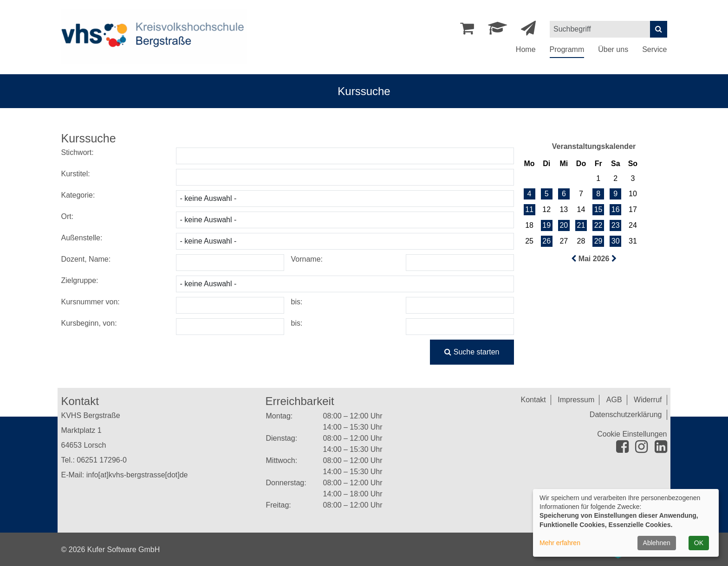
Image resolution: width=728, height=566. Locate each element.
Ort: (68, 216)
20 (564, 225)
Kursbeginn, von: (89, 323)
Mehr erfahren (560, 543)
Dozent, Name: (86, 259)
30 (616, 241)
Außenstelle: (82, 238)
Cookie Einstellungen (632, 434)
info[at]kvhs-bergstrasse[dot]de (137, 475)
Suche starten (472, 352)
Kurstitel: (76, 174)
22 (598, 225)
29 (598, 241)
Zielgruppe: (80, 280)
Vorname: (307, 259)
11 (529, 209)
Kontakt (533, 400)
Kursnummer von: (91, 302)
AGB (614, 400)
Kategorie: (78, 195)
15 (598, 209)
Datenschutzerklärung (626, 415)
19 (546, 225)
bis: (297, 302)
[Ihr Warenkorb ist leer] (467, 31)
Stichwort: (78, 152)
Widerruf (648, 400)
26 (546, 241)
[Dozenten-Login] (497, 31)
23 (616, 225)
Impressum (576, 400)
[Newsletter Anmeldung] (528, 31)
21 (581, 225)
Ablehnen (657, 543)
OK (699, 543)
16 (616, 209)
